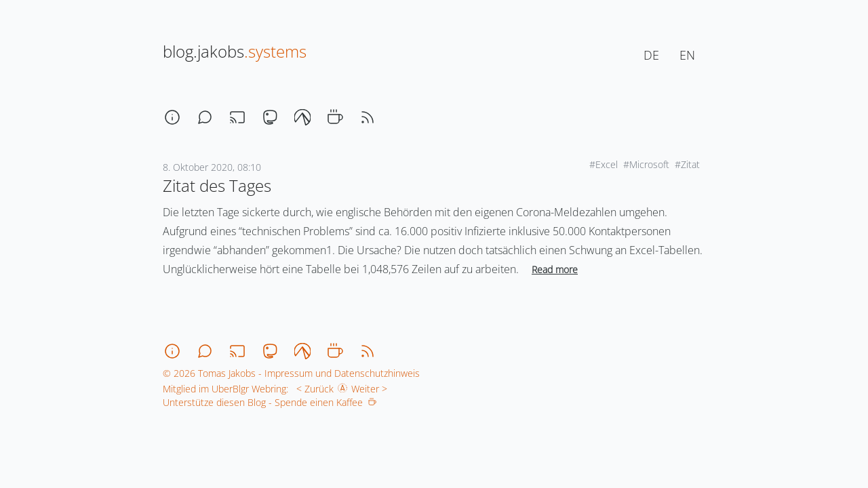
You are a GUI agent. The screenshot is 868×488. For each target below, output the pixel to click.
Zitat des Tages (217, 185)
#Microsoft (646, 164)
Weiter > (372, 389)
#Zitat (687, 164)
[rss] (368, 117)
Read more (555, 269)
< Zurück (312, 389)
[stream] (237, 117)
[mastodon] (270, 117)
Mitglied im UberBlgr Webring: (225, 389)
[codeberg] (302, 117)
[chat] (205, 117)
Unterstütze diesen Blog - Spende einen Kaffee (270, 402)
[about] (172, 117)
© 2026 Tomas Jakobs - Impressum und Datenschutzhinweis (291, 373)
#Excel (604, 164)
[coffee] (335, 117)
